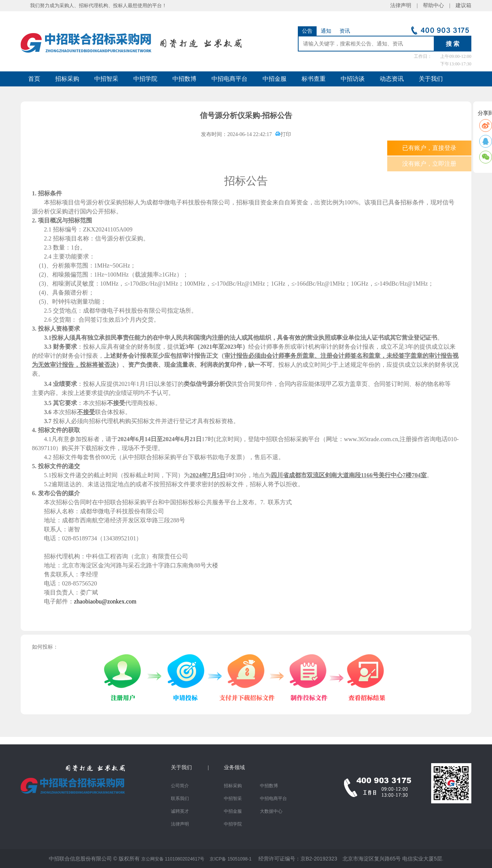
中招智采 (106, 79)
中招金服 (275, 79)
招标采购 (67, 79)
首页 (34, 79)
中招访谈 (353, 79)
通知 (326, 31)
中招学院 (145, 79)
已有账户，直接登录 (429, 148)
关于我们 (431, 79)
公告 (307, 31)
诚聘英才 (180, 811)
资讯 (345, 31)
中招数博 (184, 79)
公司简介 (180, 786)
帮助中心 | (437, 5)
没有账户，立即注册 (429, 164)
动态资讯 (392, 79)
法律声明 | (407, 5)
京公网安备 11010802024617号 (173, 859)
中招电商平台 (229, 79)
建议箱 (461, 5)
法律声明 (180, 824)
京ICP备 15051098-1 (230, 859)
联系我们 (180, 798)
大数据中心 (271, 811)
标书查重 (314, 79)
